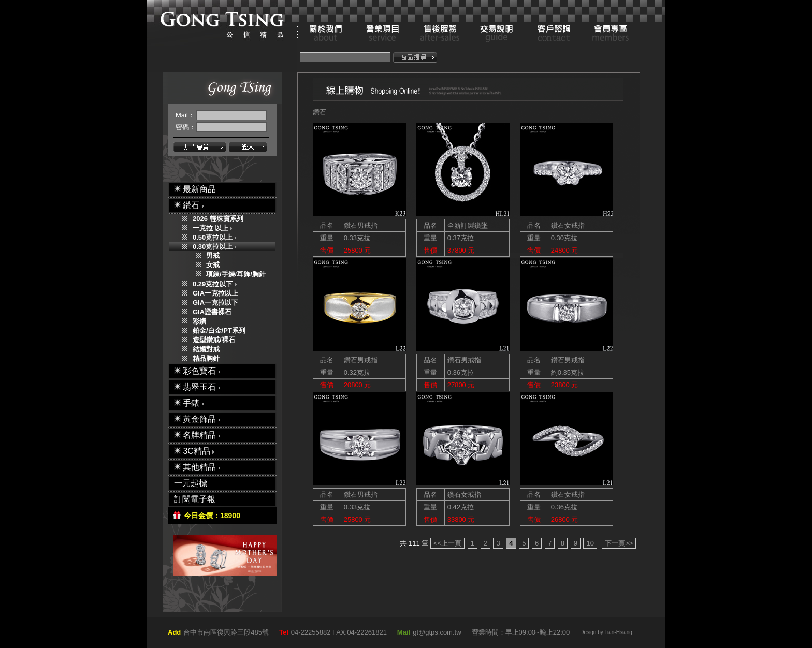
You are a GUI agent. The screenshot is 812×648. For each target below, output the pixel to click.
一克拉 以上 (215, 228)
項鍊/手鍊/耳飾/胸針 (236, 274)
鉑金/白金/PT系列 (219, 330)
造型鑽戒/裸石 (214, 340)
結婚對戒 (206, 349)
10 (590, 543)
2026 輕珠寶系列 (218, 219)
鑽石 (320, 112)
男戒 (213, 255)
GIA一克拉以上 (215, 293)
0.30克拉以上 (217, 247)
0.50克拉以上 (217, 237)
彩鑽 (199, 321)
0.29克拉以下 (217, 284)
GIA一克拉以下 (215, 303)
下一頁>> (619, 543)
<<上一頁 (447, 543)
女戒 (213, 265)
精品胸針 (206, 358)
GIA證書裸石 (212, 312)
